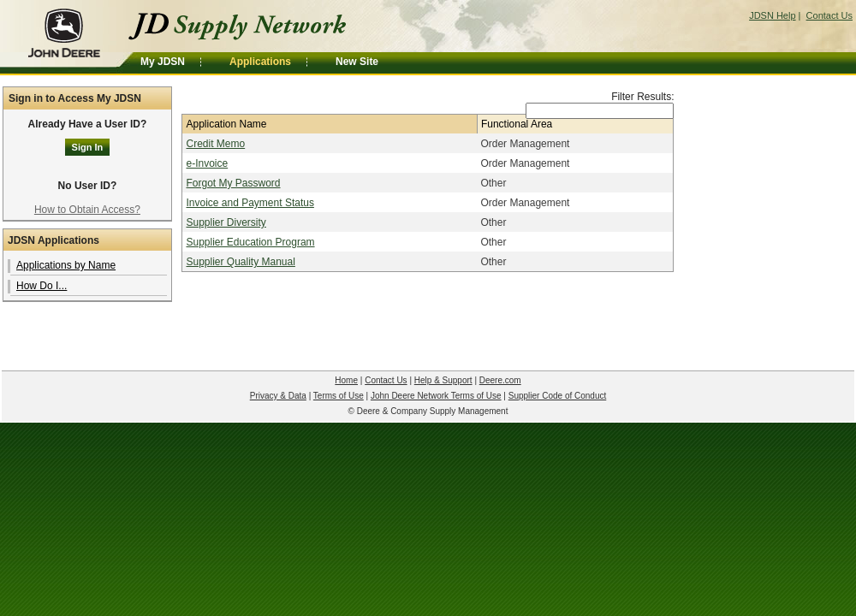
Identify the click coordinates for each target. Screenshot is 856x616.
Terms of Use (339, 396)
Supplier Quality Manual (240, 262)
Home (346, 380)
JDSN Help (772, 15)
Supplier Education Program (250, 242)
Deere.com (500, 380)
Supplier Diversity (226, 222)
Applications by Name (66, 265)
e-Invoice (207, 163)
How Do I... (42, 286)
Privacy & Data (278, 396)
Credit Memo (215, 144)
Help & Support (443, 380)
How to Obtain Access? (87, 210)
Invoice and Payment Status (250, 203)
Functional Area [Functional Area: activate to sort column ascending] (517, 124)
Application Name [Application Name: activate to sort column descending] (226, 124)
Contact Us (829, 15)
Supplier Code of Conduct (558, 396)
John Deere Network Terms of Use (436, 396)
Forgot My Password (233, 183)
